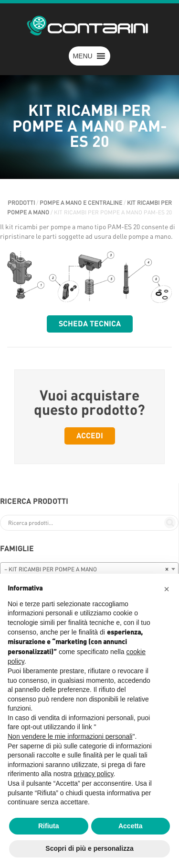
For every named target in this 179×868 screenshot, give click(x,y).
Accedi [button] (90, 436)
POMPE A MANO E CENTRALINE (81, 203)
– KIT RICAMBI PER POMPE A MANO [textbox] (86, 569)
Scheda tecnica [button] (90, 324)
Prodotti (21, 203)
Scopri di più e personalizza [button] (89, 848)
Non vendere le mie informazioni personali (70, 736)
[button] (82, 56)
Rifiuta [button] (49, 826)
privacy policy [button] (94, 774)
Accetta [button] (131, 826)
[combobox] (89, 569)
